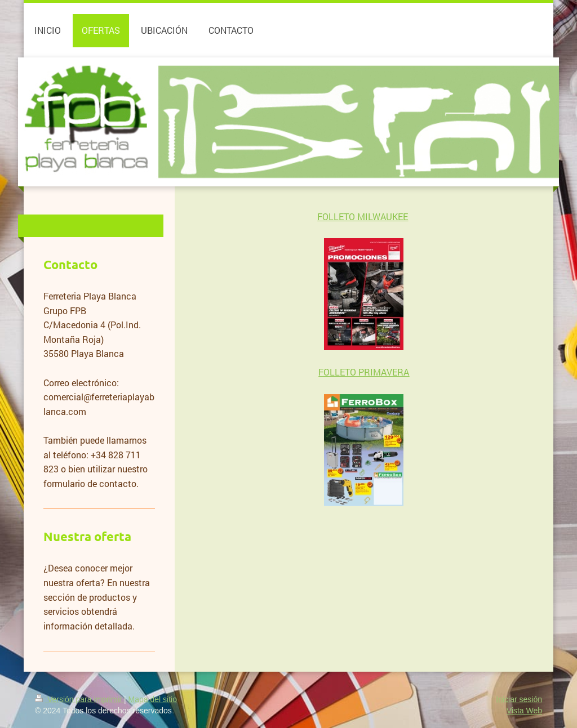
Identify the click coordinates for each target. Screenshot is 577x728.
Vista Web (524, 711)
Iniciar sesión (519, 699)
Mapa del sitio (153, 699)
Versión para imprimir (79, 699)
